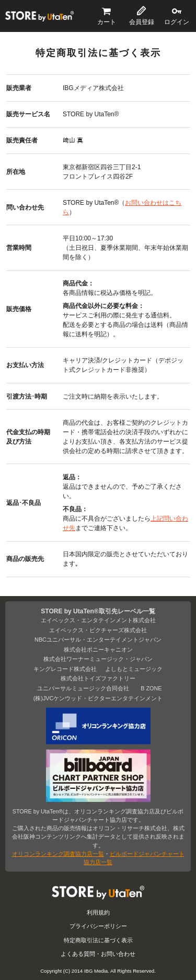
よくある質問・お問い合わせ (98, 954)
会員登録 (142, 22)
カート (107, 22)
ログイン (177, 22)
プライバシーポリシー (98, 926)
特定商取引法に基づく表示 (98, 940)
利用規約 (98, 912)
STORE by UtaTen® (39, 16)
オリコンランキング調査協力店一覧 (58, 854)
